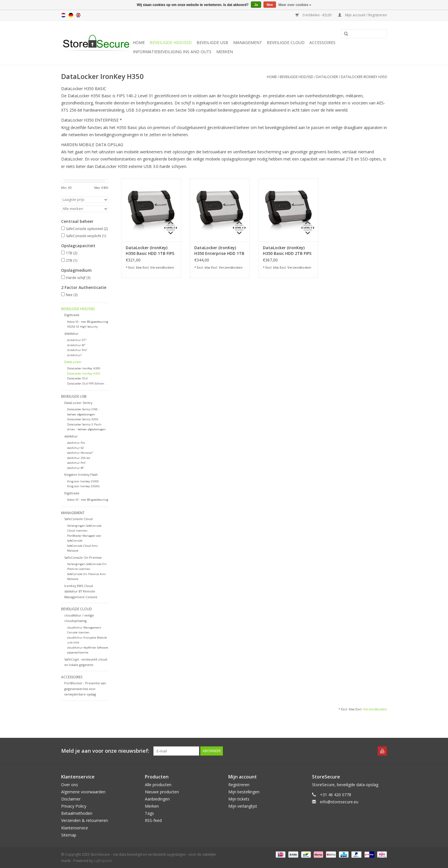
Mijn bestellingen (244, 792)
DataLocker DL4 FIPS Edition (86, 384)
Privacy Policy (74, 806)
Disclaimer (71, 799)
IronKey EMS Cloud (79, 586)
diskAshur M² (76, 345)
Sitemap (69, 835)
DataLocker (327, 77)
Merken (225, 52)
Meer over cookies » (295, 5)
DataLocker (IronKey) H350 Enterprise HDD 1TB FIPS (219, 251)
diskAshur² (75, 355)
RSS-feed (153, 820)
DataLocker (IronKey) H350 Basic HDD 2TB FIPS (287, 250)
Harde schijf (78, 278)
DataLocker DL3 (77, 378)
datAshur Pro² (77, 463)
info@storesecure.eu (339, 802)
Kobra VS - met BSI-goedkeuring (88, 322)
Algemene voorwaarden (83, 792)
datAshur (71, 436)
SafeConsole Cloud (78, 519)
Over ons (70, 785)
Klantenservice (75, 828)
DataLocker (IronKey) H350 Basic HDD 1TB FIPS (150, 250)
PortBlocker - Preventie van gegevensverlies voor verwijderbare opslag (85, 689)
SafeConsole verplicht (86, 236)
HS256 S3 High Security (82, 327)
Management (248, 42)
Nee (72, 295)
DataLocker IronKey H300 (84, 368)
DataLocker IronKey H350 (364, 77)
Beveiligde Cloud (286, 42)
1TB (72, 253)
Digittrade (72, 315)
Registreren (239, 785)
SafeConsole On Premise (83, 557)
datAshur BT (75, 468)
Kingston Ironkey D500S (83, 486)
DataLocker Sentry (78, 403)
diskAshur (71, 333)
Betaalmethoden (77, 813)
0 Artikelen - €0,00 (314, 15)
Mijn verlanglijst (243, 806)
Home (139, 42)
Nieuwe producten (162, 792)
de (71, 15)
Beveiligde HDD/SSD (171, 42)
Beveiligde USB (212, 42)
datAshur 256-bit (79, 458)
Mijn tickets (239, 799)
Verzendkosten (162, 267)
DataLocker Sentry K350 (83, 419)
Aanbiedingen (157, 799)
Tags (149, 813)
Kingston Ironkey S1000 (83, 481)
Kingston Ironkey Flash (81, 474)
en (78, 15)
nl (63, 15)
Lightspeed (103, 861)
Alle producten (158, 785)
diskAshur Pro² (77, 350)
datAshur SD (76, 448)
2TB (72, 260)
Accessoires (322, 42)
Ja (256, 5)
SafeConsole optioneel (87, 229)
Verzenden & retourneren (85, 820)
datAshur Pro (76, 443)
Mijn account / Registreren (362, 15)
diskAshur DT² (77, 340)
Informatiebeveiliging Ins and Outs (172, 52)
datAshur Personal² (80, 453)
